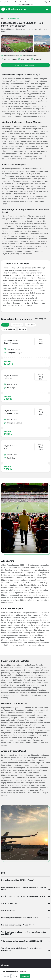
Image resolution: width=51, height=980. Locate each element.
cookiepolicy (23, 971)
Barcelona (42, 690)
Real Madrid (29, 690)
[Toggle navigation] (47, 10)
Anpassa (6, 976)
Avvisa (15, 976)
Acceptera (25, 976)
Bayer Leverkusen (12, 685)
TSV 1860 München (9, 678)
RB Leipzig (27, 685)
